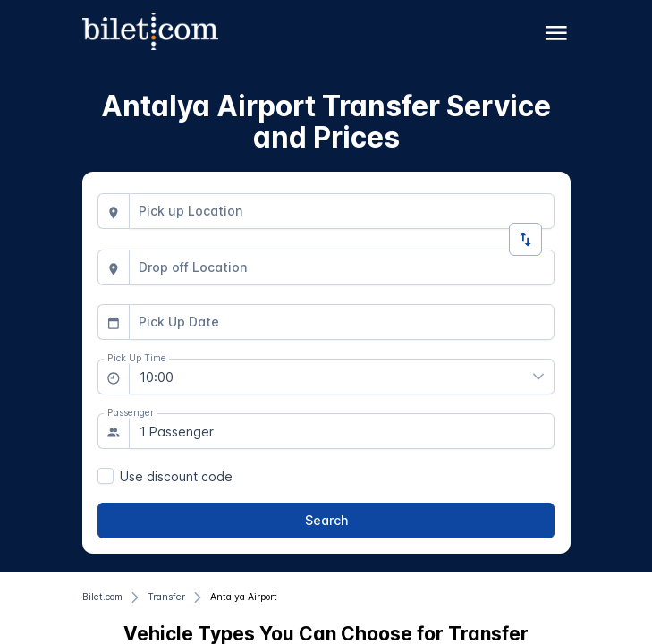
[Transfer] (166, 597)
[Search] (326, 521)
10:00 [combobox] (157, 377)
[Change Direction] (525, 239)
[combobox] (342, 211)
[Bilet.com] (102, 597)
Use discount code (176, 476)
